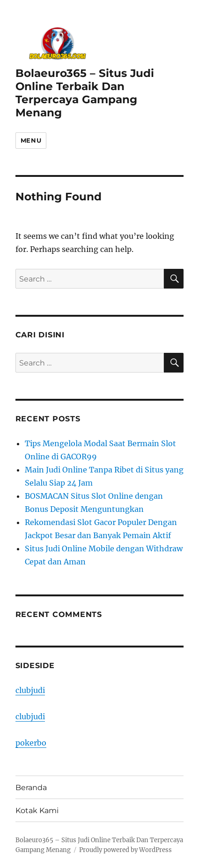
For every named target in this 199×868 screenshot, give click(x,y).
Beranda (31, 788)
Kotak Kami (37, 811)
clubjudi (30, 690)
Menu (31, 140)
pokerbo (31, 743)
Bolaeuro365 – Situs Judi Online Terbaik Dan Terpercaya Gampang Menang (85, 93)
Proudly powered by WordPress (125, 850)
